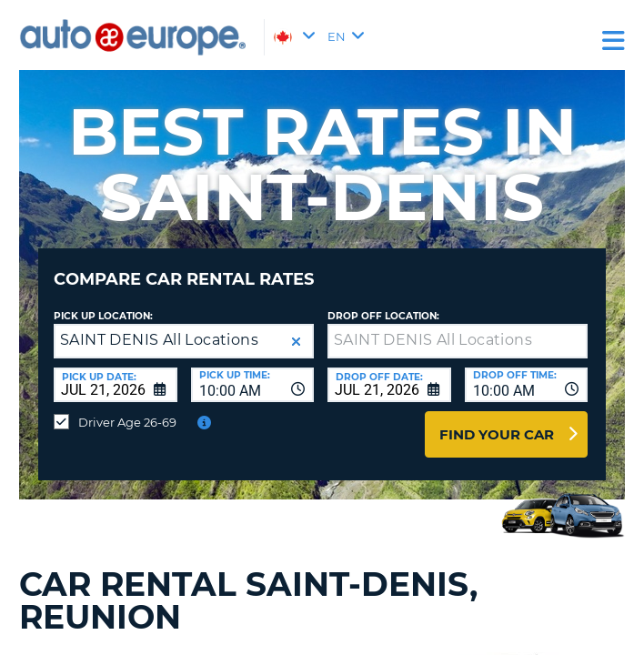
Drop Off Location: (383, 316)
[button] (296, 342)
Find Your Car (497, 434)
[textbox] (458, 341)
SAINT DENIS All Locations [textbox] (159, 340)
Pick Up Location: (103, 316)
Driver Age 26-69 (127, 422)
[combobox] (253, 385)
